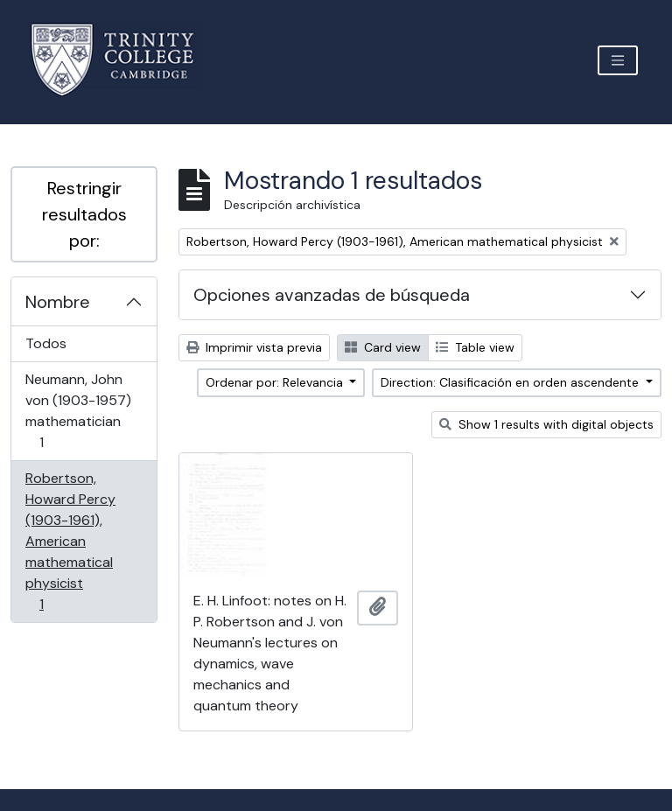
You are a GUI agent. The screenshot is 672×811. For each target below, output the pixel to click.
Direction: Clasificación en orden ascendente (511, 382)
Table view (475, 347)
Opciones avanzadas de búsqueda (332, 295)
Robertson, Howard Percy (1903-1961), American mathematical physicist (70, 541)
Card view (383, 347)
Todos (46, 343)
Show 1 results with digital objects (546, 424)
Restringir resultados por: (84, 214)
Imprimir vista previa (254, 347)
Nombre (58, 302)
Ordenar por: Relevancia (276, 382)
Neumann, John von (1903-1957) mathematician (78, 411)
